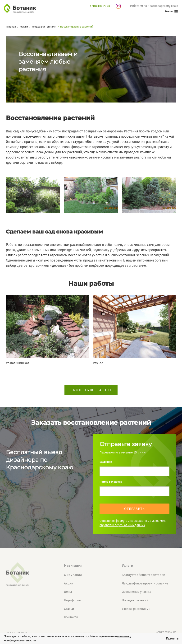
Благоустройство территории (143, 575)
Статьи (69, 609)
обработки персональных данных (122, 525)
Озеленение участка (136, 592)
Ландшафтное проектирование (145, 583)
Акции (69, 583)
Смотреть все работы (91, 390)
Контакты (71, 617)
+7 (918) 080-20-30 (99, 6)
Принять (172, 638)
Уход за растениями (136, 609)
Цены (68, 592)
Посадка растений (135, 600)
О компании (73, 575)
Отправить (134, 509)
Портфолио (73, 600)
